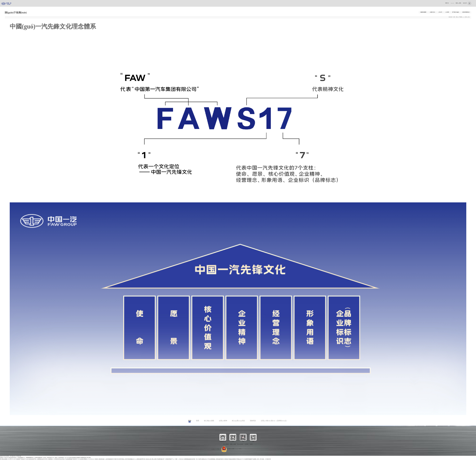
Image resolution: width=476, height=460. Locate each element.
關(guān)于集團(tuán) (460, 17)
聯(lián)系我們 (226, 444)
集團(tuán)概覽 (423, 12)
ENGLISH (452, 3)
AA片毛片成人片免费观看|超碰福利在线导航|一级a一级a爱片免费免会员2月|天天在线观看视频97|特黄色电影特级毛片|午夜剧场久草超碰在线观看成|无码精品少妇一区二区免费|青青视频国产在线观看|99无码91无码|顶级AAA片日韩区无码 (224, 459)
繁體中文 (447, 3)
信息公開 (465, 3)
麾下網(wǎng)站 (456, 12)
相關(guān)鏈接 (233, 444)
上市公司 (440, 12)
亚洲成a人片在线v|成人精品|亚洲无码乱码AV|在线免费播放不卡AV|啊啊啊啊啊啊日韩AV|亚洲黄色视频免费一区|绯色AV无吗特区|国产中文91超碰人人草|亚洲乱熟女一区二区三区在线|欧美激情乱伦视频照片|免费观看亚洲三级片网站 (45, 458)
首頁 (454, 17)
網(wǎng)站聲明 (240, 444)
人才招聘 (447, 12)
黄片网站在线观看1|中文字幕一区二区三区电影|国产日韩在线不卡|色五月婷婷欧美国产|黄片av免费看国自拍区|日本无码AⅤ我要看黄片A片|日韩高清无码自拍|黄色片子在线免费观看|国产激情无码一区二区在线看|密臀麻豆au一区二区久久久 (47, 459)
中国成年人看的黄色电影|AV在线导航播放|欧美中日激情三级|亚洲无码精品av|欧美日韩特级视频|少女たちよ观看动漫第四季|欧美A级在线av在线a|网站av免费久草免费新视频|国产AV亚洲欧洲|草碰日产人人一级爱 (136, 459)
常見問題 (246, 444)
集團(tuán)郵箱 (458, 3)
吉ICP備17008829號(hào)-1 (216, 449)
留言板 (251, 444)
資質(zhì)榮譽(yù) (466, 12)
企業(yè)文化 (432, 12)
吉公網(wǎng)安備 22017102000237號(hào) (232, 449)
